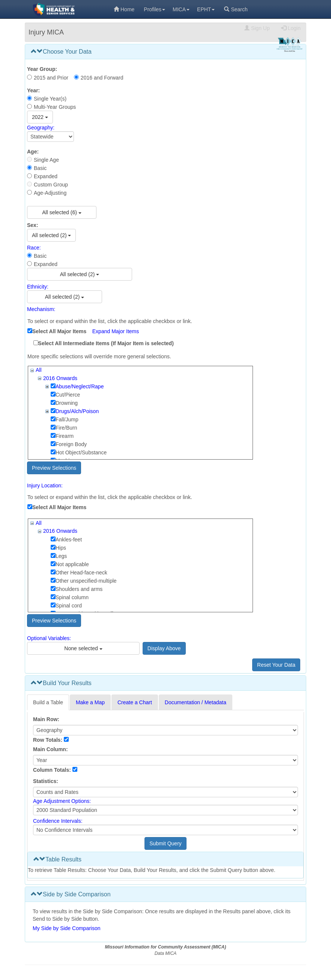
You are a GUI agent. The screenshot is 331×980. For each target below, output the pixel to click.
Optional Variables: (49, 638)
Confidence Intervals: (58, 821)
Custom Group (51, 185)
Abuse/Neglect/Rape (80, 386)
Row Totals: (48, 740)
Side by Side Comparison (71, 894)
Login (291, 28)
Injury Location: (45, 485)
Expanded (46, 176)
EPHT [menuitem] (206, 9)
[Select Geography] (50, 137)
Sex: (33, 225)
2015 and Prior (51, 78)
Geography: (41, 128)
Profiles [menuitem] (154, 9)
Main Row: (46, 719)
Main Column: (50, 749)
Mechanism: (41, 310)
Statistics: (46, 781)
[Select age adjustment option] (165, 810)
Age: (33, 152)
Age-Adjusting (50, 193)
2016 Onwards (60, 378)
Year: (33, 90)
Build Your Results (61, 683)
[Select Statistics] (165, 792)
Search (236, 9)
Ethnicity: (38, 287)
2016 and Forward (102, 78)
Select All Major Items (59, 331)
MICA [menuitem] (181, 9)
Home (124, 9)
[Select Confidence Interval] (165, 830)
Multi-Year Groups (55, 107)
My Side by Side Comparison (67, 928)
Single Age (46, 160)
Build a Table (48, 702)
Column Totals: (52, 770)
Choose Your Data (61, 52)
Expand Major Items (116, 331)
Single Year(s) (50, 99)
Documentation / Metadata (196, 702)
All (39, 370)
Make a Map (90, 702)
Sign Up (257, 28)
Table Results (57, 859)
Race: (34, 248)
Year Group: (42, 69)
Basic (40, 168)
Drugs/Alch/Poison (77, 411)
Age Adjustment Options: (62, 801)
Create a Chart (135, 702)
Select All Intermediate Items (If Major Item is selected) (106, 343)
